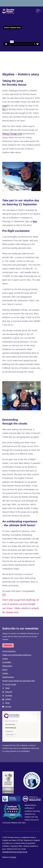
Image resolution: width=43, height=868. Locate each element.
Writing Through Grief (12, 134)
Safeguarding (7, 666)
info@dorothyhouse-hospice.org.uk (15, 852)
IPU (4, 109)
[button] (38, 11)
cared (5, 106)
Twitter (7, 688)
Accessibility (7, 662)
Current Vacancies (9, 651)
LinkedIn (8, 699)
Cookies (5, 673)
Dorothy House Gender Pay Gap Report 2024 (19, 681)
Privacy (5, 670)
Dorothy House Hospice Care (8, 11)
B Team (13, 857)
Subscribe (8, 645)
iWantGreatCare (8, 677)
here (35, 221)
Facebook (9, 695)
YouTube (8, 707)
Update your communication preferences (17, 655)
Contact (5, 659)
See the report (10, 735)
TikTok (7, 703)
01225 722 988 (11, 684)
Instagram (9, 692)
